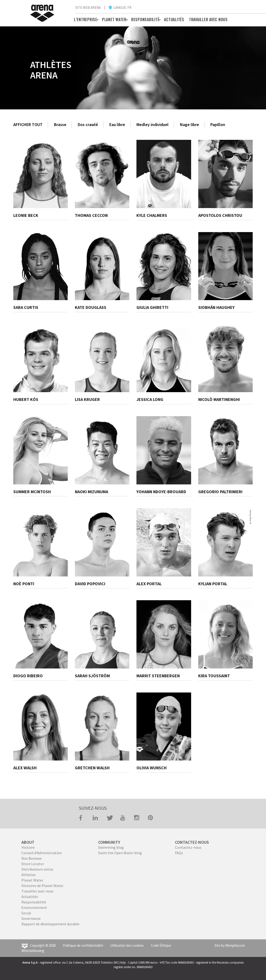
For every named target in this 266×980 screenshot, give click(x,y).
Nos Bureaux (31, 858)
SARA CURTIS (26, 307)
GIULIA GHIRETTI (152, 307)
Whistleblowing (33, 951)
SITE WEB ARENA (88, 7)
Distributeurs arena (37, 869)
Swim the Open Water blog (120, 853)
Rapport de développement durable (50, 924)
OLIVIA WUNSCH (152, 768)
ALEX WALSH (25, 768)
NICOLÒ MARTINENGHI (219, 399)
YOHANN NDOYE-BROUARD (161, 492)
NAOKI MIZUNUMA (92, 492)
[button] (97, 19)
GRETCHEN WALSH (92, 768)
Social (26, 913)
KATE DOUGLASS (91, 307)
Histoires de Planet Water (42, 886)
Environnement (34, 907)
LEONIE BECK (26, 215)
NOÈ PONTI (24, 584)
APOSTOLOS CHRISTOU (220, 215)
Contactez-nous (188, 847)
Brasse (60, 124)
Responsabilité (34, 902)
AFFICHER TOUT (28, 124)
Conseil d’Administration (42, 853)
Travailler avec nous (37, 891)
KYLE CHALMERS (152, 215)
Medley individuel (152, 124)
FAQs (179, 853)
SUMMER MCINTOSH (32, 492)
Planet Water (32, 880)
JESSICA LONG (150, 399)
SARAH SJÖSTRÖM (92, 676)
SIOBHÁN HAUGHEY (216, 307)
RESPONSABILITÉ (145, 20)
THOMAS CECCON (91, 215)
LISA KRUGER (87, 399)
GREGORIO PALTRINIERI (220, 492)
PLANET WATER (114, 20)
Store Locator (33, 864)
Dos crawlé (88, 124)
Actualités (174, 20)
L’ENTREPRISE (86, 20)
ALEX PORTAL (149, 584)
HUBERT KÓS (26, 399)
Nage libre (189, 124)
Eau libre (117, 124)
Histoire (28, 847)
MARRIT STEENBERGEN (158, 676)
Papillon (218, 124)
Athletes (29, 875)
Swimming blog (111, 847)
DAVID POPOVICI (90, 584)
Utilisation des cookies (127, 945)
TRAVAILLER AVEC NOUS (208, 20)
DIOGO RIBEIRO (28, 676)
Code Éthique (161, 945)
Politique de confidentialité (83, 945)
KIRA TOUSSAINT (214, 676)
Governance (31, 918)
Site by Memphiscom (230, 945)
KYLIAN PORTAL (213, 584)
